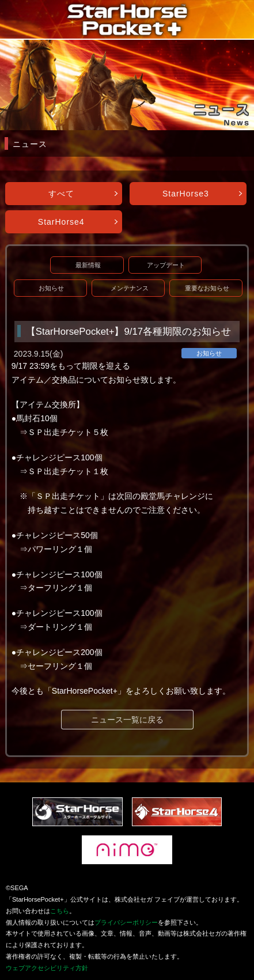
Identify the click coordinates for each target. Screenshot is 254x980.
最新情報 (88, 265)
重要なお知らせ (207, 288)
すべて (61, 194)
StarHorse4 (61, 222)
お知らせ (51, 288)
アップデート (166, 265)
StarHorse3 (186, 194)
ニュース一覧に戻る (127, 720)
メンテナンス (130, 288)
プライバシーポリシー (126, 922)
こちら (60, 911)
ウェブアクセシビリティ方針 (47, 968)
